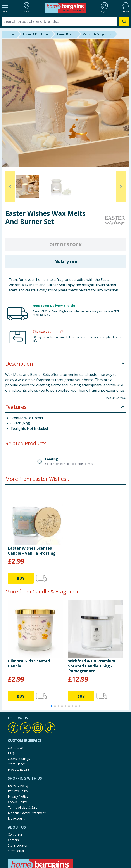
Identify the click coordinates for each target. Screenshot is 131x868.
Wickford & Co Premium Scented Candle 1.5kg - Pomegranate (92, 666)
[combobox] (65, 21)
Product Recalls (19, 769)
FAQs (12, 753)
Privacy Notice (18, 796)
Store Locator (18, 845)
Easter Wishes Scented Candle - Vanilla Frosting (32, 550)
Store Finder (16, 764)
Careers (13, 840)
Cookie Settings (19, 759)
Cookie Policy (17, 802)
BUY (21, 578)
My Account (16, 818)
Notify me (66, 261)
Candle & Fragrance (97, 34)
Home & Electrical (36, 34)
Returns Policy (18, 791)
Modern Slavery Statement (27, 813)
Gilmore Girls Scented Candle (29, 663)
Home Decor (66, 34)
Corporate (15, 834)
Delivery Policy (18, 785)
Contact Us (16, 748)
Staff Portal (16, 851)
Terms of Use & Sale (23, 807)
